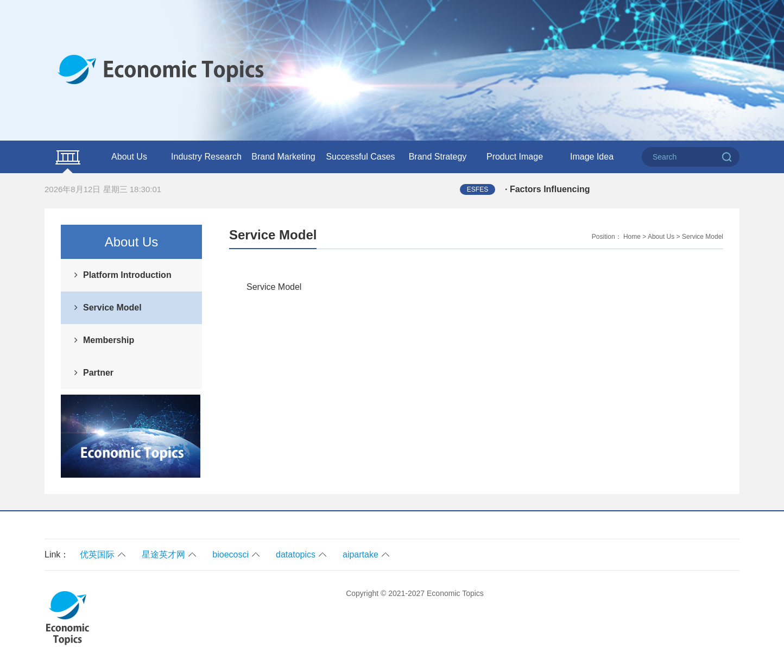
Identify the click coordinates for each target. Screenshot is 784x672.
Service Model (112, 308)
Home (632, 237)
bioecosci (230, 554)
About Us (129, 157)
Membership (109, 340)
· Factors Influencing (547, 189)
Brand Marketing (283, 157)
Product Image (515, 157)
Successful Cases (360, 157)
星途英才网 (163, 554)
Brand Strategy (438, 157)
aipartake (361, 554)
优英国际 (97, 554)
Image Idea (592, 157)
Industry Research (206, 157)
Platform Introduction (127, 275)
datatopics (296, 554)
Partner (98, 373)
